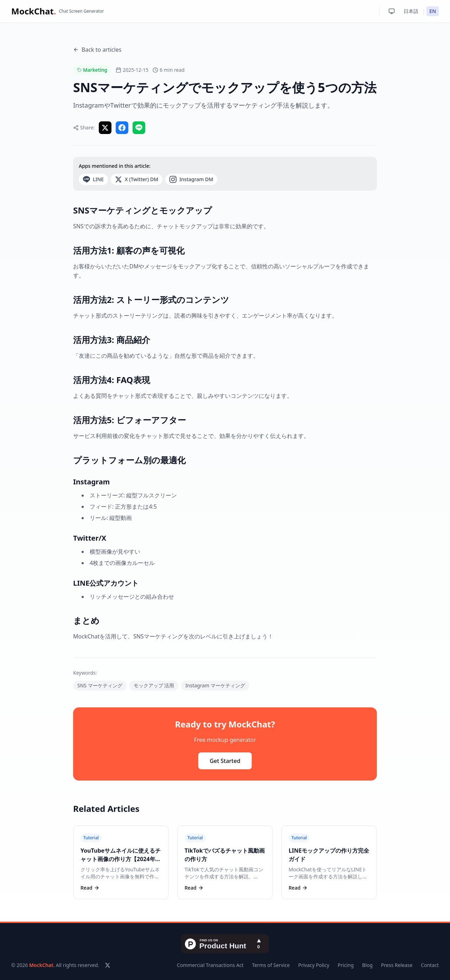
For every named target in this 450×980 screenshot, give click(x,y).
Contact (430, 965)
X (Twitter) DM (137, 179)
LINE (93, 179)
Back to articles (97, 50)
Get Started (225, 761)
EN (433, 11)
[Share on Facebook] (122, 128)
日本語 (411, 11)
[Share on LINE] (139, 128)
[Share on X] (105, 128)
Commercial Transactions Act (210, 965)
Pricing (346, 965)
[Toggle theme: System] (392, 11)
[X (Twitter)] (108, 965)
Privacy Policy (314, 965)
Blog (367, 965)
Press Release (397, 965)
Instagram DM (191, 179)
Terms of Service (271, 965)
